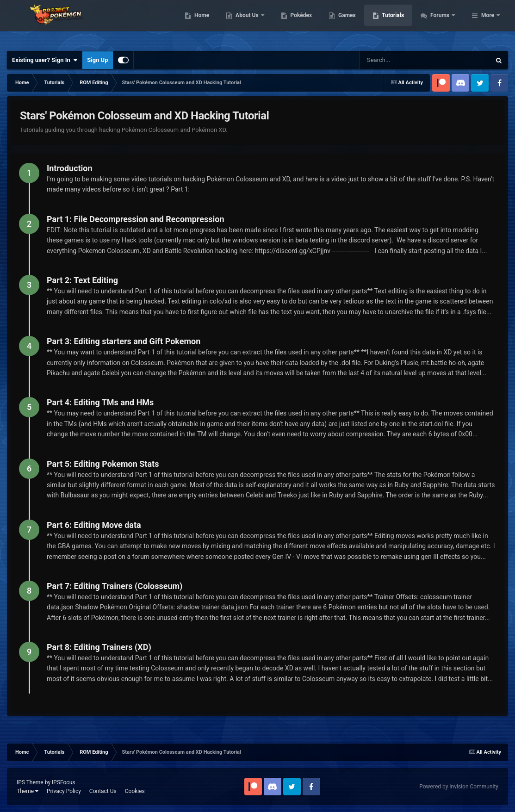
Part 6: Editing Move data (94, 525)
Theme (28, 791)
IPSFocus (63, 782)
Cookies (135, 791)
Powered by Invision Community (459, 787)
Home (252, 23)
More (488, 23)
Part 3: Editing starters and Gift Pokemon (124, 341)
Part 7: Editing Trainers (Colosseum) (115, 586)
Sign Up (97, 60)
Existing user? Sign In (45, 60)
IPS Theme (30, 782)
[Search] (405, 60)
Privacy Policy (64, 791)
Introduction (70, 168)
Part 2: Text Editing (82, 280)
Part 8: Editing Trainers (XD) (99, 647)
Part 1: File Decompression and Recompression (136, 219)
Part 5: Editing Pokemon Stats (103, 464)
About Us (298, 23)
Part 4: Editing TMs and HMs (100, 402)
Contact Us (103, 791)
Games (397, 23)
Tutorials (443, 23)
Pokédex (351, 23)
